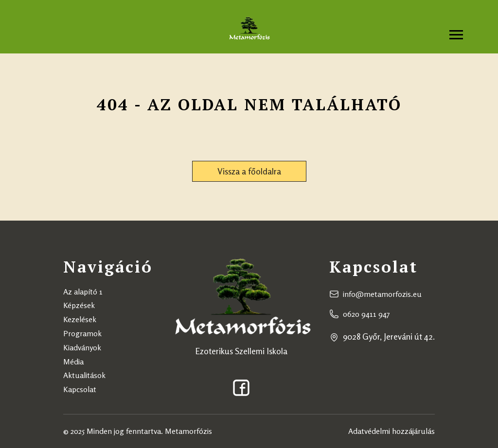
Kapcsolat (80, 389)
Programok (82, 333)
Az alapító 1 (83, 292)
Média (73, 362)
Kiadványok (82, 347)
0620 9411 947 (366, 314)
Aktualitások (84, 375)
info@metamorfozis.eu (382, 294)
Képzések (79, 305)
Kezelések (80, 319)
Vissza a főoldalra (249, 171)
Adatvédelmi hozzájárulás (391, 431)
